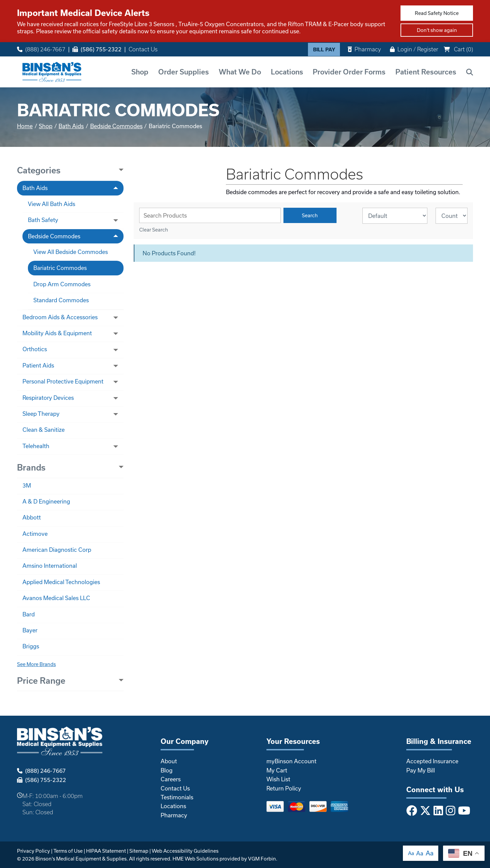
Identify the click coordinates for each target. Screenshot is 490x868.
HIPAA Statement (106, 851)
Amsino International (50, 566)
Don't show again (437, 30)
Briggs (31, 646)
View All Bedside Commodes (71, 252)
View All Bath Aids (52, 204)
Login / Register (414, 49)
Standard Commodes (61, 300)
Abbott (32, 517)
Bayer (30, 630)
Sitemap (139, 851)
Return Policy (284, 788)
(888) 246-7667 (41, 49)
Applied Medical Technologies (61, 582)
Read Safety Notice (437, 13)
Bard (29, 614)
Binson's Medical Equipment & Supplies (81, 859)
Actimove (35, 534)
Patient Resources (426, 72)
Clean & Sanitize (44, 430)
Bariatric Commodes (60, 268)
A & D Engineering (46, 501)
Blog (167, 770)
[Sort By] (395, 216)
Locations (287, 72)
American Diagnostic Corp (57, 550)
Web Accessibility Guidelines (185, 851)
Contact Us (143, 49)
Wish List (278, 779)
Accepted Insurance (432, 761)
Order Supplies (184, 72)
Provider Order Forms (349, 72)
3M (27, 485)
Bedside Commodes (116, 126)
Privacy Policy (34, 851)
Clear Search (154, 230)
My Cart (277, 770)
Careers (171, 779)
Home (25, 126)
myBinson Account (291, 761)
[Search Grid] (210, 215)
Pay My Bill (421, 770)
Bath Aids (71, 126)
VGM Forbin (262, 859)
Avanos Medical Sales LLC (56, 598)
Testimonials (177, 797)
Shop (140, 72)
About (169, 761)
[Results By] (452, 216)
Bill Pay (324, 49)
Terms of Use (68, 851)
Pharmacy (364, 49)
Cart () (458, 49)
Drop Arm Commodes (62, 284)
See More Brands (36, 664)
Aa (411, 853)
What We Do (240, 72)
